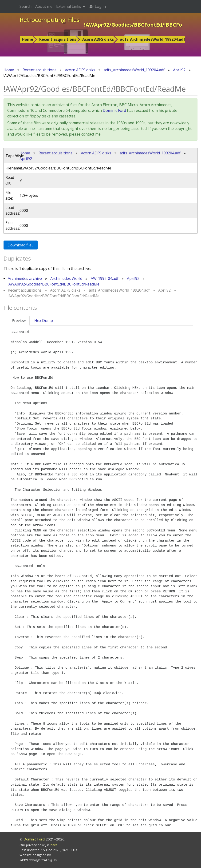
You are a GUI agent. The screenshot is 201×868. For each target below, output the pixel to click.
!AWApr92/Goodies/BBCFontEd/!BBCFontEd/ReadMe (54, 284)
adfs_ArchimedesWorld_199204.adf (153, 39)
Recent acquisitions (58, 39)
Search (26, 6)
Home (28, 39)
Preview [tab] (19, 321)
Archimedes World (66, 278)
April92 (179, 70)
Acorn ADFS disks (98, 39)
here (54, 845)
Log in (98, 6)
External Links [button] (69, 6)
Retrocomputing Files (49, 20)
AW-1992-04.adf (105, 278)
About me (44, 6)
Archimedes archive (25, 278)
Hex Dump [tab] (44, 321)
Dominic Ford (114, 110)
